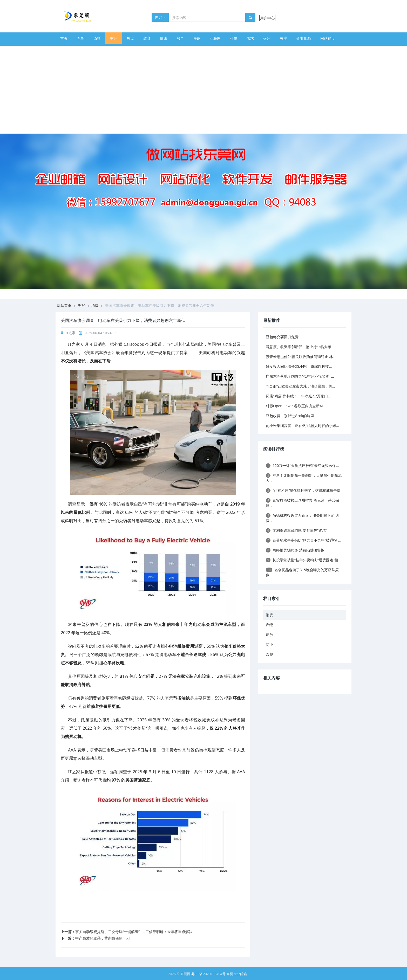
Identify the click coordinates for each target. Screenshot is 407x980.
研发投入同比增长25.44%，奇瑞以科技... (299, 366)
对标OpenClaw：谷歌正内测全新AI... (296, 406)
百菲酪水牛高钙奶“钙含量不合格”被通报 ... (303, 540)
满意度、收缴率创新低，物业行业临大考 (299, 347)
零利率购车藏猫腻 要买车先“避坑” (296, 530)
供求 (250, 38)
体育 (64, 50)
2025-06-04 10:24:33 (100, 333)
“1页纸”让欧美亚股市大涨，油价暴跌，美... (300, 386)
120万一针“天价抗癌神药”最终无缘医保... (302, 465)
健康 (164, 38)
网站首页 (64, 305)
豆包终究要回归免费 (282, 337)
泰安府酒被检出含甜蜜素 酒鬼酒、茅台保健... (302, 503)
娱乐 (267, 38)
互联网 (215, 38)
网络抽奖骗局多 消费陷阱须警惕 (295, 550)
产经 (269, 625)
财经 (114, 38)
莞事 (80, 38)
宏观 (269, 654)
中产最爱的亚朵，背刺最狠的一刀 (103, 938)
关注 (283, 38)
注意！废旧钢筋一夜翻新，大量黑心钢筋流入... (304, 478)
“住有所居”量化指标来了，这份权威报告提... (305, 490)
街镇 (97, 38)
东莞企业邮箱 (237, 974)
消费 (95, 305)
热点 (130, 38)
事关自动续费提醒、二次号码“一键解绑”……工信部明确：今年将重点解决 (134, 932)
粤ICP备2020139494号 (209, 974)
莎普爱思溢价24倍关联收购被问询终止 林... (301, 357)
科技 (234, 38)
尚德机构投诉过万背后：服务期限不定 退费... (302, 518)
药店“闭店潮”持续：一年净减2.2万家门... (298, 396)
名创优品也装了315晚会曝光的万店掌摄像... (302, 572)
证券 (269, 635)
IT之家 (70, 333)
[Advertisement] (203, 95)
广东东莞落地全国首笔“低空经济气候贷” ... (300, 376)
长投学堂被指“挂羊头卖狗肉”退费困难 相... (303, 560)
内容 (160, 17)
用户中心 (267, 18)
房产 (180, 38)
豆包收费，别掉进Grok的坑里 (290, 416)
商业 (269, 644)
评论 (197, 38)
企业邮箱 (304, 38)
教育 (147, 38)
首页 (64, 38)
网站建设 (328, 38)
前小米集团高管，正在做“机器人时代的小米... (302, 426)
